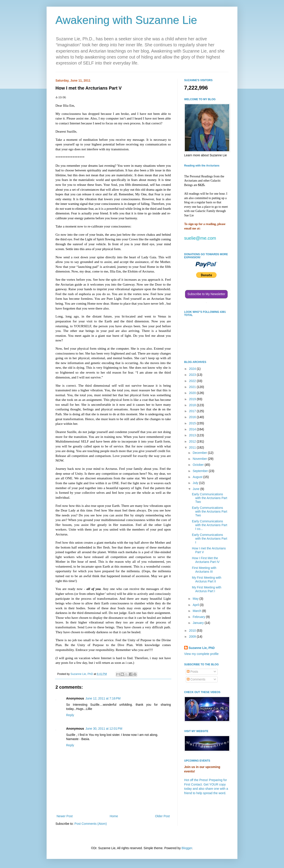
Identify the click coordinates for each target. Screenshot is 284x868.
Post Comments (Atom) (91, 824)
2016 (193, 417)
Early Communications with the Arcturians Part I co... (210, 525)
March (197, 611)
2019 (193, 399)
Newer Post (65, 816)
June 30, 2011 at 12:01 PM (104, 729)
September (201, 471)
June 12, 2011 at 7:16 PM (103, 698)
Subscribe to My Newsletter (206, 294)
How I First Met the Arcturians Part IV (206, 560)
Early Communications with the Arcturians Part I (210, 539)
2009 (193, 637)
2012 (193, 441)
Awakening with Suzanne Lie (126, 20)
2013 (193, 435)
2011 (193, 447)
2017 (193, 411)
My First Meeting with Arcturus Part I (207, 589)
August (198, 477)
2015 (193, 423)
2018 (193, 405)
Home (114, 816)
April (196, 605)
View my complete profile (201, 654)
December (200, 453)
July (196, 483)
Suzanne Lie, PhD (202, 648)
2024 (193, 369)
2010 (193, 631)
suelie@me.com (200, 238)
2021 (193, 387)
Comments (196, 679)
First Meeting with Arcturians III (204, 570)
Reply (70, 715)
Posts (192, 672)
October (199, 465)
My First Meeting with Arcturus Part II (207, 579)
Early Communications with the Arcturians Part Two (210, 498)
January (199, 623)
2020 (193, 393)
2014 (193, 429)
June (196, 489)
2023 (193, 375)
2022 (193, 381)
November (200, 459)
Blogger (187, 848)
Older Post (162, 816)
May (196, 599)
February (199, 617)
